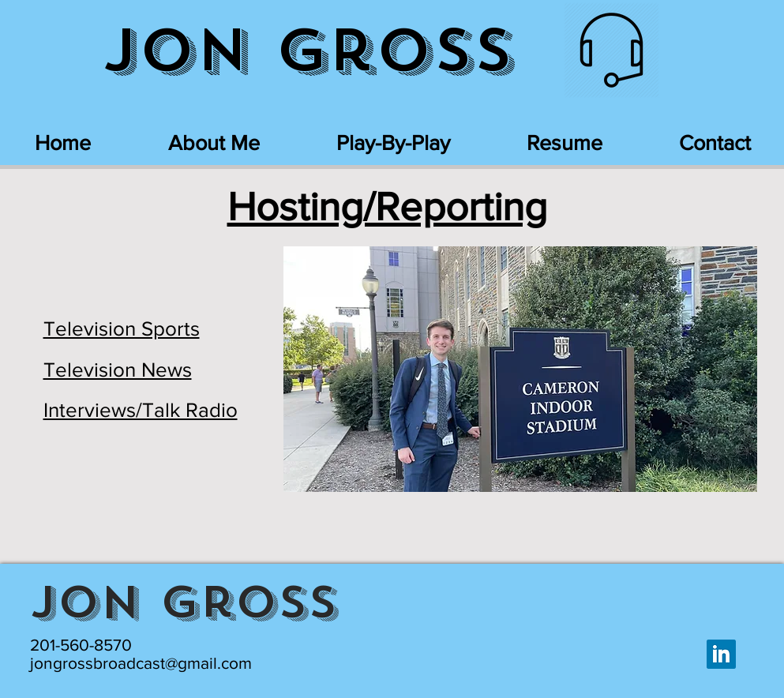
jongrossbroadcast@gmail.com (141, 663)
